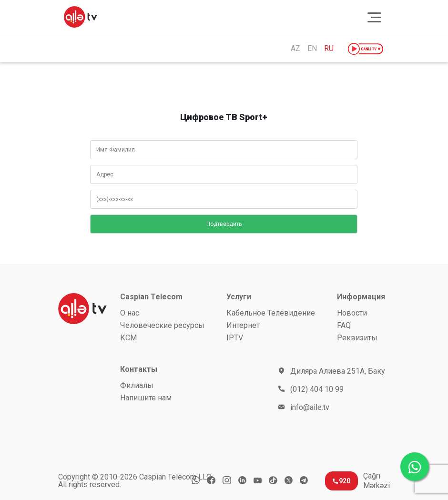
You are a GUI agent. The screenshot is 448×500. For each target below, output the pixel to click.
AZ (295, 49)
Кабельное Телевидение (271, 313)
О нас (130, 313)
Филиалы (137, 385)
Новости (352, 313)
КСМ (128, 338)
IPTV (235, 338)
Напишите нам (146, 398)
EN (312, 49)
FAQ (344, 325)
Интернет (243, 325)
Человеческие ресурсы (162, 325)
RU (329, 49)
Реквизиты (357, 338)
